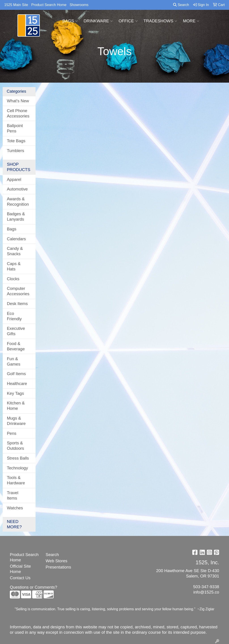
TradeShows (160, 21)
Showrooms (79, 5)
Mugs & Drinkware (16, 421)
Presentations (58, 567)
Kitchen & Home (16, 406)
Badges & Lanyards (16, 216)
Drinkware (98, 21)
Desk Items (17, 304)
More (191, 21)
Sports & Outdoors (16, 446)
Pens (12, 433)
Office (128, 21)
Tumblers (16, 151)
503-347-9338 (206, 587)
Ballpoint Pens (15, 128)
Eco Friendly (14, 316)
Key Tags (15, 393)
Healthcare (17, 384)
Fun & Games (14, 361)
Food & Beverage (16, 346)
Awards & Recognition (18, 202)
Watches (15, 508)
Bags (70, 21)
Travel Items (13, 495)
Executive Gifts (16, 331)
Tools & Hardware (16, 480)
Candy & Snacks (15, 251)
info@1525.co (206, 592)
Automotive (17, 189)
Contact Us (20, 578)
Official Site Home (20, 569)
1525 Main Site (16, 5)
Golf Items (16, 374)
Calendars (16, 239)
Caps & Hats (14, 266)
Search (181, 5)
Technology (17, 468)
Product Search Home (49, 5)
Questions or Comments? (34, 587)
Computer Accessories (18, 291)
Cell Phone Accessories (18, 113)
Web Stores (56, 561)
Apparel (14, 179)
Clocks (13, 279)
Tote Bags (16, 141)
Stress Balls (18, 458)
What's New (18, 101)
